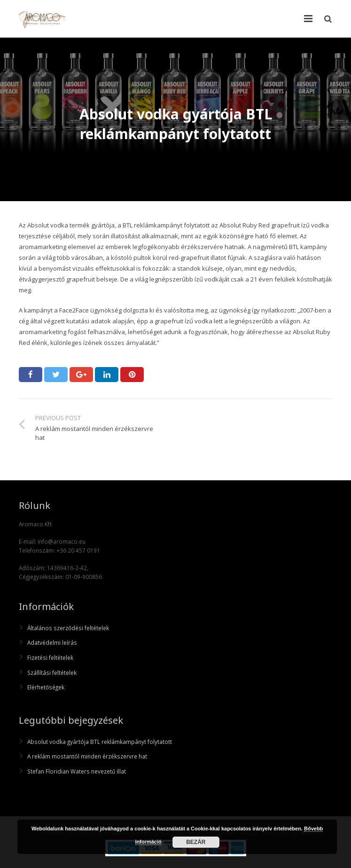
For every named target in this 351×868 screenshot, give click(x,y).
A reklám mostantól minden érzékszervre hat (87, 756)
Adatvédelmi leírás (52, 642)
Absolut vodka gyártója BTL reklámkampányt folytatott (100, 742)
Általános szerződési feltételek (68, 628)
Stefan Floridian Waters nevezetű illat (77, 771)
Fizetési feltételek (50, 657)
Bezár (196, 842)
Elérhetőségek (46, 687)
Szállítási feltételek (52, 673)
